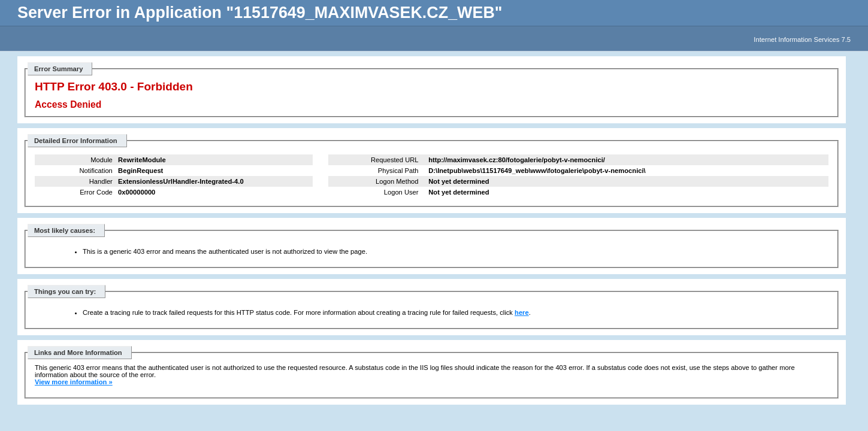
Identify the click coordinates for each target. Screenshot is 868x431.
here (522, 312)
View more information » (74, 382)
